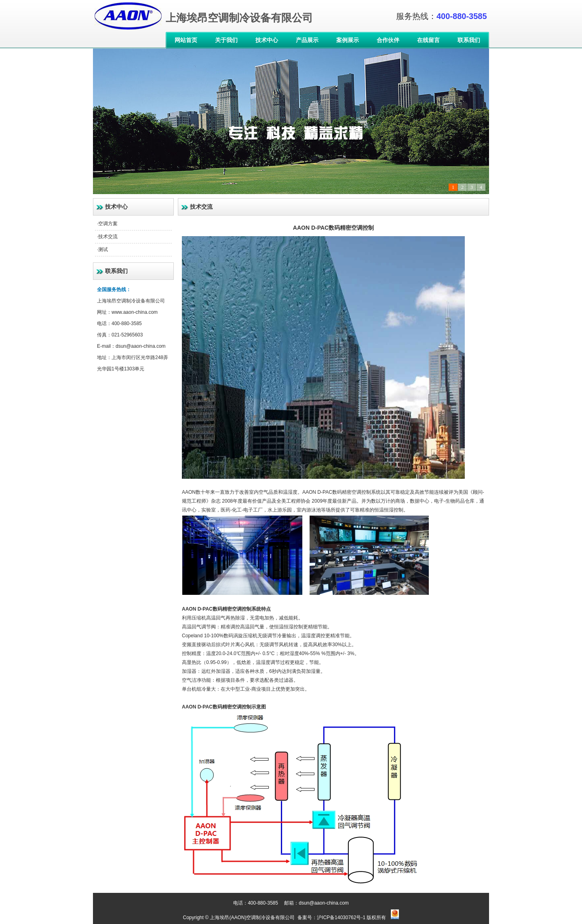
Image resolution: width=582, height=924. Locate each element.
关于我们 (226, 40)
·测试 (102, 250)
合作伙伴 (388, 40)
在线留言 (428, 40)
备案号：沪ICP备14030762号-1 (331, 918)
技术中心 (267, 40)
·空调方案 (107, 224)
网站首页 (186, 40)
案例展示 (348, 40)
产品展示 (307, 40)
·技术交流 (107, 237)
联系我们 (469, 40)
